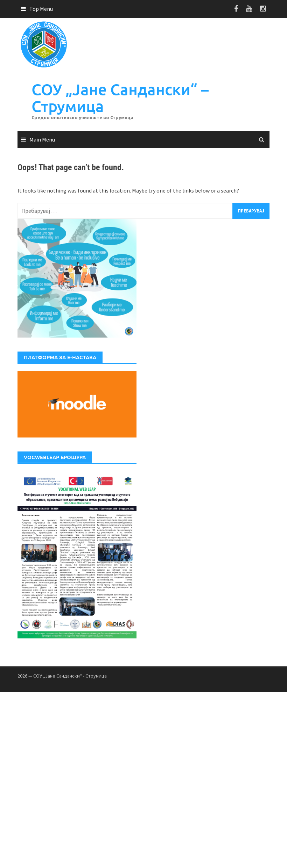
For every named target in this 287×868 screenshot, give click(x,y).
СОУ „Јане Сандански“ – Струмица (120, 98)
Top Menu (41, 9)
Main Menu (42, 139)
